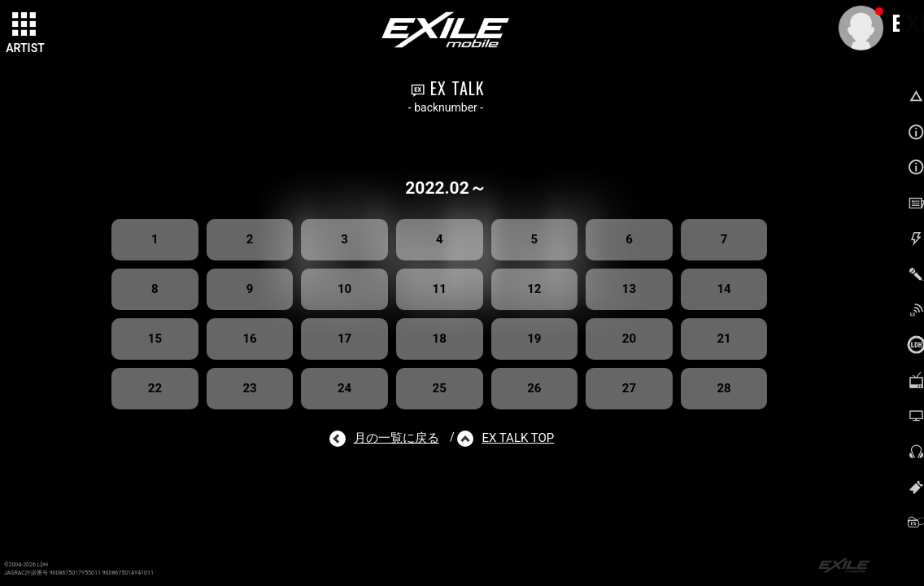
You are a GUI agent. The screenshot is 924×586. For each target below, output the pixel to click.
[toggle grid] (25, 25)
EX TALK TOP (518, 438)
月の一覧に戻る (397, 438)
